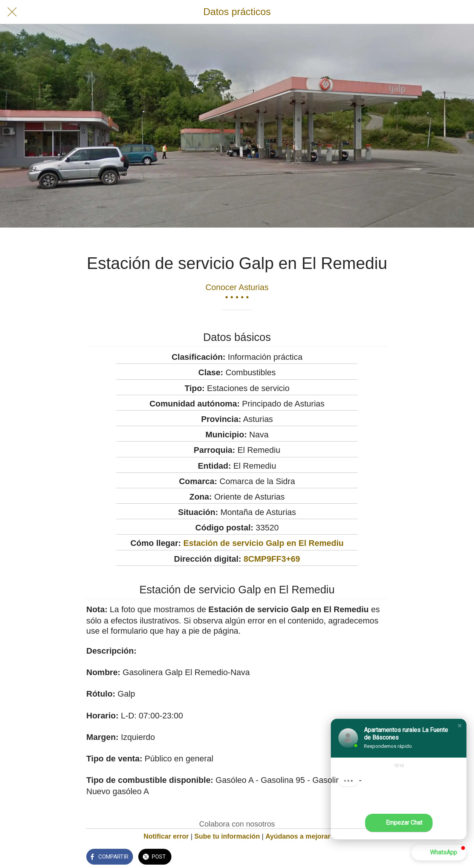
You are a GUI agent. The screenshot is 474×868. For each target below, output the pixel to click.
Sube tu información (227, 836)
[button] (460, 726)
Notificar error (166, 836)
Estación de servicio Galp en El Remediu (264, 543)
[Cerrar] (12, 12)
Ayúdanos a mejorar (298, 836)
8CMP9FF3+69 (272, 559)
